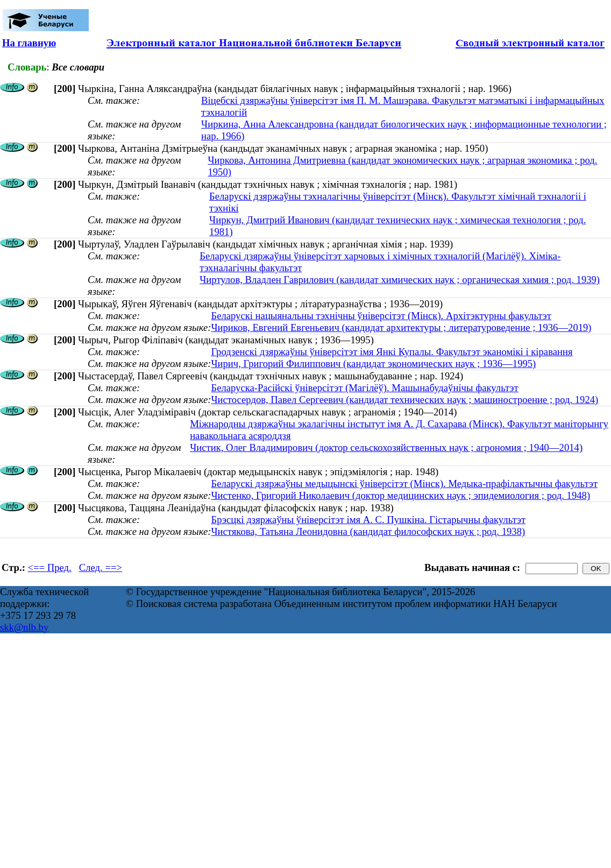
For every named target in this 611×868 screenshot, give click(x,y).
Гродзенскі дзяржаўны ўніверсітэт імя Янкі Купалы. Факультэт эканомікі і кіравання (392, 352)
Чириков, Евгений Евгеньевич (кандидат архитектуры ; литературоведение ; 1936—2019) (401, 327)
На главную (29, 43)
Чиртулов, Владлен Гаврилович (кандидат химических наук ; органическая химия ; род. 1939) (400, 280)
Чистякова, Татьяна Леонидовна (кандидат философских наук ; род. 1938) (368, 531)
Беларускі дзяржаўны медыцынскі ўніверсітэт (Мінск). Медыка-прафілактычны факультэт (404, 484)
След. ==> (101, 567)
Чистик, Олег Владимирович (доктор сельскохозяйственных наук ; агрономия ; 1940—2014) (386, 447)
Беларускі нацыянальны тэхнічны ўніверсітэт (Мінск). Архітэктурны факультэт (381, 316)
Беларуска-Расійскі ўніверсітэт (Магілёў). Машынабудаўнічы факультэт (364, 388)
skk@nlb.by (24, 627)
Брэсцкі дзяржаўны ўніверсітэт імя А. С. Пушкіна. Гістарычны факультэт (368, 520)
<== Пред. (50, 567)
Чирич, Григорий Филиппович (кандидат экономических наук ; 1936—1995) (373, 364)
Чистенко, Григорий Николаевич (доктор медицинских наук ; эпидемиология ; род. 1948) (400, 495)
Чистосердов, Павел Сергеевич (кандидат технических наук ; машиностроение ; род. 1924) (404, 400)
